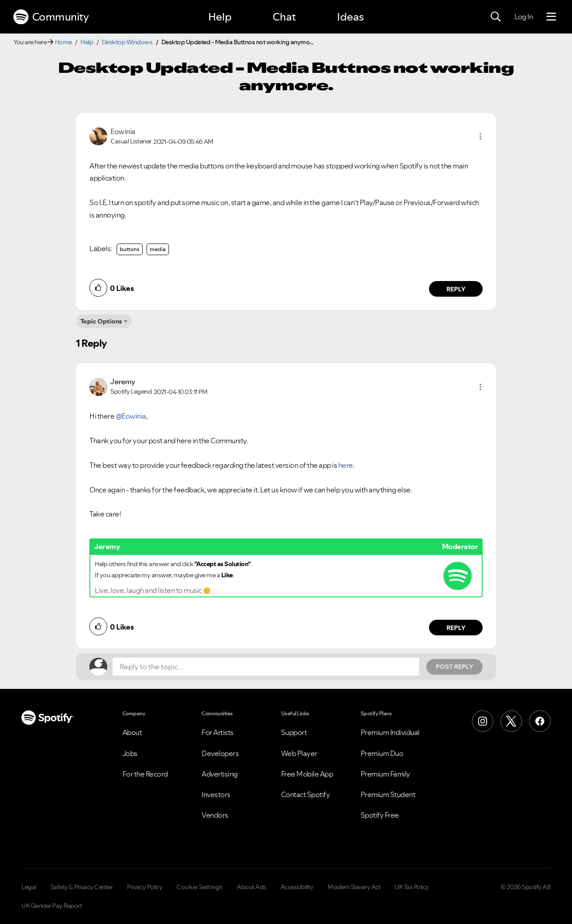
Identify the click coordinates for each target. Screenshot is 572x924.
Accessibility (297, 887)
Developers (220, 753)
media (158, 249)
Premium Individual (390, 732)
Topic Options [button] (101, 321)
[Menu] (551, 17)
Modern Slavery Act (354, 887)
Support (294, 732)
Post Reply (454, 667)
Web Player (299, 753)
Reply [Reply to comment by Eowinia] (456, 289)
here (346, 465)
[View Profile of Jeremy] (123, 382)
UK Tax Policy (412, 887)
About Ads (252, 887)
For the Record (145, 774)
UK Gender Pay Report (52, 906)
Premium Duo (382, 753)
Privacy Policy (145, 887)
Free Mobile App (307, 774)
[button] (480, 136)
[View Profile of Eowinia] (123, 131)
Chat (284, 17)
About (132, 732)
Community (51, 17)
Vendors (215, 815)
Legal (29, 887)
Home (63, 42)
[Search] (496, 17)
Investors (216, 794)
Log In (524, 17)
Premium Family (385, 774)
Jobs (130, 753)
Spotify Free (380, 815)
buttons (130, 249)
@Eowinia (131, 416)
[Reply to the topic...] (266, 667)
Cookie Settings (200, 887)
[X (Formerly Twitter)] (511, 721)
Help (220, 17)
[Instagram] (483, 721)
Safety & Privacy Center (82, 887)
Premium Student (388, 794)
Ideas (350, 17)
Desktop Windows (127, 42)
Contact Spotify (306, 794)
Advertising (220, 774)
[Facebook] (540, 721)
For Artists (218, 732)
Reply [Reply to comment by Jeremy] (456, 628)
